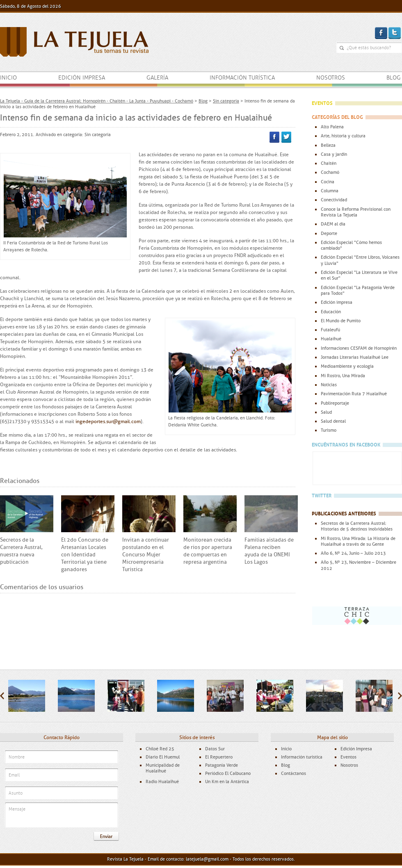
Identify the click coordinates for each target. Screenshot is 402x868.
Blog (394, 78)
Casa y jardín (334, 154)
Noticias (329, 385)
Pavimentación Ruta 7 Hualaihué (354, 394)
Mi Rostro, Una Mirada (343, 376)
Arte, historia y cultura (343, 136)
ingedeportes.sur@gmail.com (108, 421)
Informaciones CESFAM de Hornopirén (359, 348)
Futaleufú (330, 330)
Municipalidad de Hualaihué (163, 768)
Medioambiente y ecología (347, 366)
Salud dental (333, 421)
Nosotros (331, 78)
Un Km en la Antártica (227, 781)
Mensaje (62, 815)
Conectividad (334, 200)
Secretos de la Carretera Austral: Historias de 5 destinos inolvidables (357, 526)
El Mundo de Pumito (341, 321)
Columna (330, 191)
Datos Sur (215, 749)
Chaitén (329, 163)
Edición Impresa (356, 749)
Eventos (348, 757)
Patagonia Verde (222, 765)
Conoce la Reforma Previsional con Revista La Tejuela (356, 212)
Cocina (328, 182)
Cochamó (330, 172)
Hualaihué (331, 339)
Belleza (328, 145)
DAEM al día (333, 224)
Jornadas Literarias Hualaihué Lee (355, 357)
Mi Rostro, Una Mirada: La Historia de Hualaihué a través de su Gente (358, 541)
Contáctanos (294, 773)
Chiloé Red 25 (160, 749)
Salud (326, 412)
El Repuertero (219, 757)
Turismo (329, 430)
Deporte (329, 233)
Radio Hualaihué (162, 781)
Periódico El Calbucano (228, 773)
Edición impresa (82, 78)
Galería (157, 78)
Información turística (242, 78)
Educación (331, 312)
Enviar (106, 836)
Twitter (286, 137)
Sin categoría (98, 134)
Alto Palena (332, 127)
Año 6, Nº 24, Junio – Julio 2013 (353, 553)
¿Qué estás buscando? (342, 48)
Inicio (8, 78)
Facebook (274, 137)
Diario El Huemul (163, 757)
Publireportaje (335, 403)
